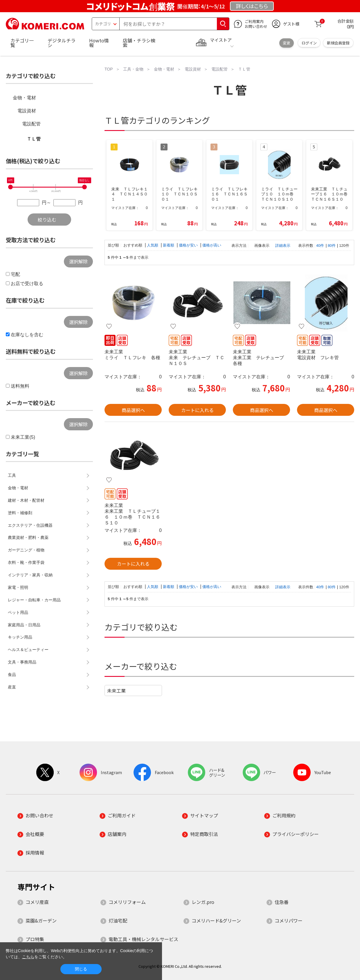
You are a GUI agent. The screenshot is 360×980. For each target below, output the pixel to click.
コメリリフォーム (127, 902)
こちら (28, 957)
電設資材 (27, 111)
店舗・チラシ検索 (139, 43)
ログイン (309, 43)
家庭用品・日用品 (24, 625)
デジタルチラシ (62, 43)
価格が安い (189, 245)
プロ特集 (35, 939)
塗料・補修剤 (20, 513)
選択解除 (78, 261)
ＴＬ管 (34, 139)
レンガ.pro (203, 902)
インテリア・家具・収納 (30, 575)
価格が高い (212, 245)
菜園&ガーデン (41, 920)
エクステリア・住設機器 (30, 525)
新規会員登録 (338, 43)
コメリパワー (289, 920)
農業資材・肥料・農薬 (28, 537)
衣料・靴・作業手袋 (26, 562)
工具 (12, 475)
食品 (12, 675)
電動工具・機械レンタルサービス (143, 939)
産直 (12, 687)
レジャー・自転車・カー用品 (34, 600)
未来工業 (116, 691)
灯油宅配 (118, 920)
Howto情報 (99, 43)
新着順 (169, 245)
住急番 (282, 902)
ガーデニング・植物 (26, 550)
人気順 (153, 245)
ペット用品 (18, 612)
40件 (320, 246)
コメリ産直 (37, 902)
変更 (287, 43)
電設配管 (31, 124)
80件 (332, 246)
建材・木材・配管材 (26, 500)
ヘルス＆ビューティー (28, 650)
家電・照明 (18, 587)
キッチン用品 (20, 637)
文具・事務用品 (22, 662)
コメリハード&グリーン (216, 920)
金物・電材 (24, 98)
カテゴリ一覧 (22, 43)
